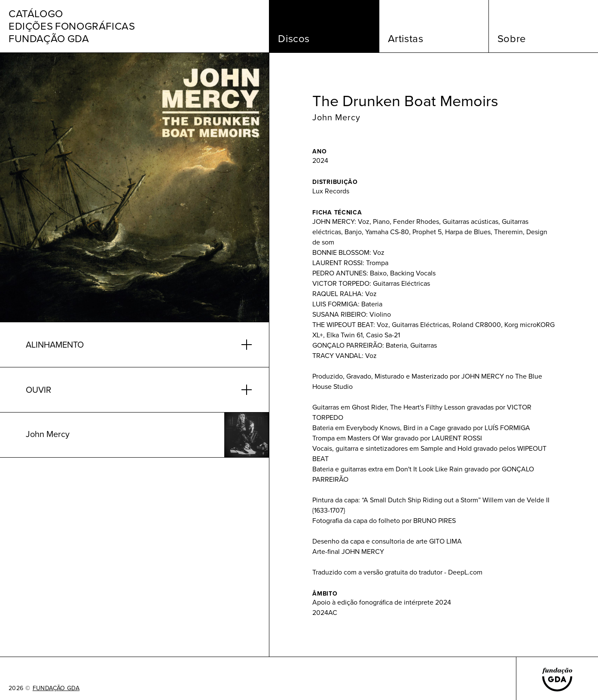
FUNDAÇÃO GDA (56, 688)
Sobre (512, 39)
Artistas (406, 39)
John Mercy (336, 117)
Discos (294, 39)
